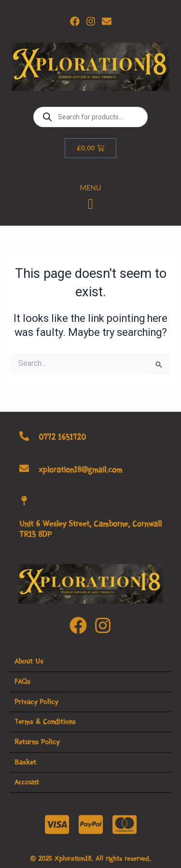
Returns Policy (37, 742)
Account (27, 782)
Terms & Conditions (45, 722)
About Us (29, 661)
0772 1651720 (62, 437)
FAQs (22, 681)
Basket (25, 762)
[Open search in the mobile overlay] (90, 117)
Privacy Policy (36, 702)
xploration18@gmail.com (80, 470)
